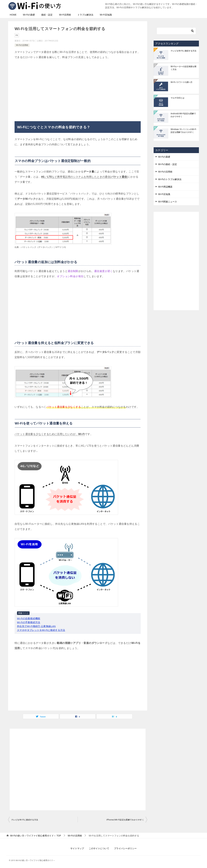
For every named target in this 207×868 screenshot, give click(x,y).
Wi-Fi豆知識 (106, 15)
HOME (13, 15)
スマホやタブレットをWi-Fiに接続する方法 (41, 630)
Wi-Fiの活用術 (22, 45)
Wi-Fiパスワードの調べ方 (182, 82)
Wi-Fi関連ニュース (168, 202)
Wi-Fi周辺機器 (165, 187)
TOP (36, 836)
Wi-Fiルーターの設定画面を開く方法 (183, 68)
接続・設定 (47, 15)
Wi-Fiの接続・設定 (168, 164)
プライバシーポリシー (125, 848)
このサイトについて (99, 848)
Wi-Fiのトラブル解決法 (170, 179)
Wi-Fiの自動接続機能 (29, 618)
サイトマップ (77, 848)
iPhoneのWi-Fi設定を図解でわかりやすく (125, 820)
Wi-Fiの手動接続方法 (29, 622)
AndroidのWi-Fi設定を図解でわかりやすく (183, 115)
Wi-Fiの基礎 (29, 15)
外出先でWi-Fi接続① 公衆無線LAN (36, 626)
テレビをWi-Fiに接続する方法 (25, 820)
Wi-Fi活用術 (65, 15)
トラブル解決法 (85, 15)
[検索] (176, 31)
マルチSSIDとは (177, 98)
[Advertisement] (78, 89)
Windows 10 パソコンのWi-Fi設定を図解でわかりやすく (183, 131)
